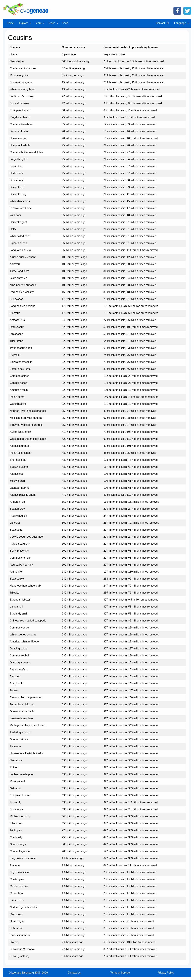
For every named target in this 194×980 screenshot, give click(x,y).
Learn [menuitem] (38, 23)
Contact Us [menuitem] (162, 23)
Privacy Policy (166, 973)
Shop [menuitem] (65, 23)
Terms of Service (120, 973)
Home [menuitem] (10, 23)
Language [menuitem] (180, 23)
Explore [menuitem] (24, 23)
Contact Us (74, 973)
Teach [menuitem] (52, 23)
